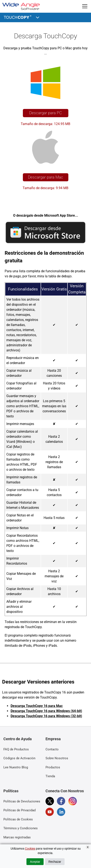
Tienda (50, 776)
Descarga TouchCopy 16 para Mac (37, 706)
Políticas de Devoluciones (22, 801)
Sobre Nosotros (57, 758)
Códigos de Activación (19, 758)
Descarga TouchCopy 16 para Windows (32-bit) (46, 716)
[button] (38, 17)
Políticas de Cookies (18, 819)
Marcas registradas (17, 837)
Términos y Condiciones (21, 828)
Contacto (52, 749)
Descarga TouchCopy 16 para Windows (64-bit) (46, 711)
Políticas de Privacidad (19, 810)
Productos (53, 767)
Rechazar (55, 862)
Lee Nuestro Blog (16, 767)
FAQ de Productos (16, 749)
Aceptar (35, 862)
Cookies (30, 849)
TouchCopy (18, 17)
